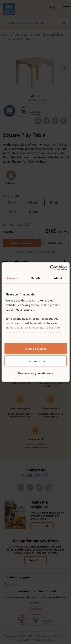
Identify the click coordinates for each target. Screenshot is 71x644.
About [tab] (58, 278)
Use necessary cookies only (35, 373)
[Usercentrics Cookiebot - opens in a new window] (51, 268)
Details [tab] (35, 278)
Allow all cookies (36, 349)
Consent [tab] (13, 278)
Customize (36, 361)
